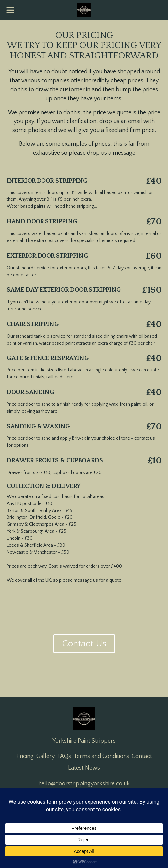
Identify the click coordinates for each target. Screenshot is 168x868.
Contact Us (84, 643)
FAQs (64, 756)
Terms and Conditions (101, 756)
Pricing (25, 756)
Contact (142, 756)
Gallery (45, 756)
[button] (10, 10)
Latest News (84, 768)
